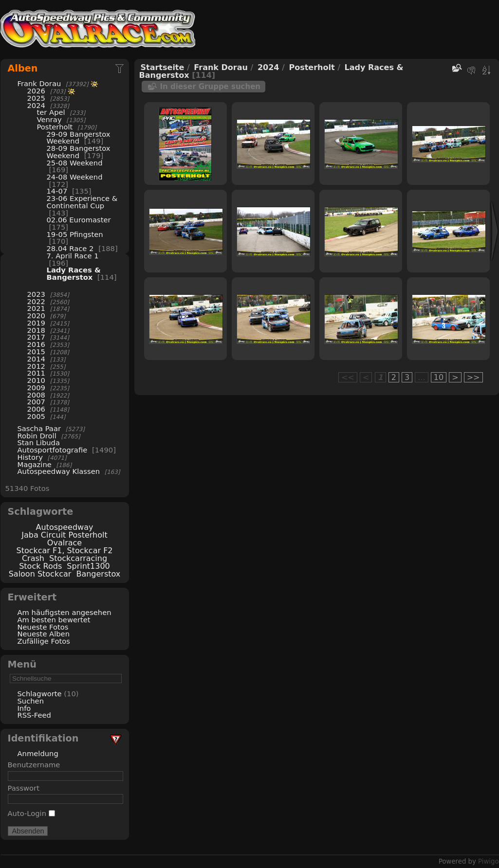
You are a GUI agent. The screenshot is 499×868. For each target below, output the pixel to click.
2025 (36, 98)
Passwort (24, 788)
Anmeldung (38, 753)
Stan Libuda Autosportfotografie (54, 446)
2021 (36, 308)
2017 (36, 337)
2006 (36, 409)
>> (473, 377)
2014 (36, 359)
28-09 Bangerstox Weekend (79, 152)
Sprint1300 (88, 566)
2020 (36, 316)
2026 (36, 91)
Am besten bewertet (54, 620)
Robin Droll (37, 436)
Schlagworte (40, 694)
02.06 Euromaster (79, 220)
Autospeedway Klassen (59, 471)
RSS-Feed (34, 715)
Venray (49, 119)
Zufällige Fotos (44, 641)
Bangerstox (98, 574)
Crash (33, 558)
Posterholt (56, 127)
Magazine (35, 464)
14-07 (57, 191)
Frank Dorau (39, 83)
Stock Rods (40, 566)
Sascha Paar (39, 428)
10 (439, 377)
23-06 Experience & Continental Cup (82, 202)
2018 (36, 330)
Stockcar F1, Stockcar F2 (64, 551)
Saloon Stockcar (40, 574)
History (30, 457)
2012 (36, 366)
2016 (36, 344)
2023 (36, 294)
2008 (36, 395)
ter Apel (51, 112)
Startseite (163, 67)
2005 (36, 416)
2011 (36, 373)
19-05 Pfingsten (75, 234)
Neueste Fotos (43, 627)
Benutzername (34, 765)
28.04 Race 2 (70, 248)
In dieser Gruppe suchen (211, 87)
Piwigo (488, 861)
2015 (36, 352)
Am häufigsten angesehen (65, 612)
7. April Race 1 (73, 256)
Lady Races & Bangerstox (74, 273)
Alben (23, 68)
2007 (36, 402)
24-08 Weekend (75, 177)
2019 (36, 323)
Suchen (31, 701)
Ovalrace (65, 543)
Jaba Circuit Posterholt (64, 535)
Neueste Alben (44, 634)
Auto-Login (31, 813)
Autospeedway (65, 527)
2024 (36, 105)
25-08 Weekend (75, 163)
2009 (36, 388)
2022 (36, 301)
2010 (36, 380)
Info (24, 708)
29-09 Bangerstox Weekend (79, 138)
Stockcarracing (78, 558)
